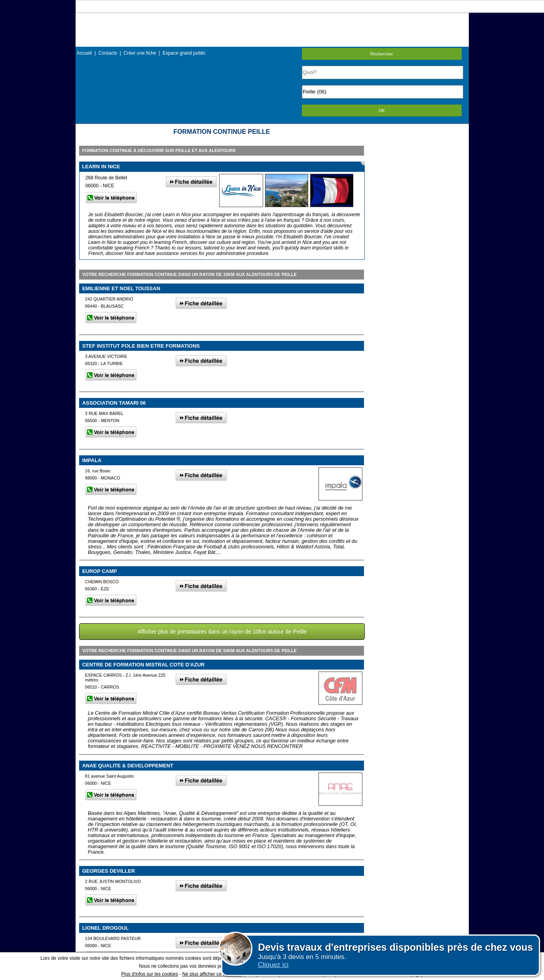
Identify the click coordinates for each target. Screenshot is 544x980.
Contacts (108, 53)
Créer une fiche (140, 53)
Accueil (84, 53)
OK (382, 110)
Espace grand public (184, 53)
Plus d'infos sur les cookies (150, 974)
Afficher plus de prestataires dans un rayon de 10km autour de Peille (222, 632)
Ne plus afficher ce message (212, 974)
